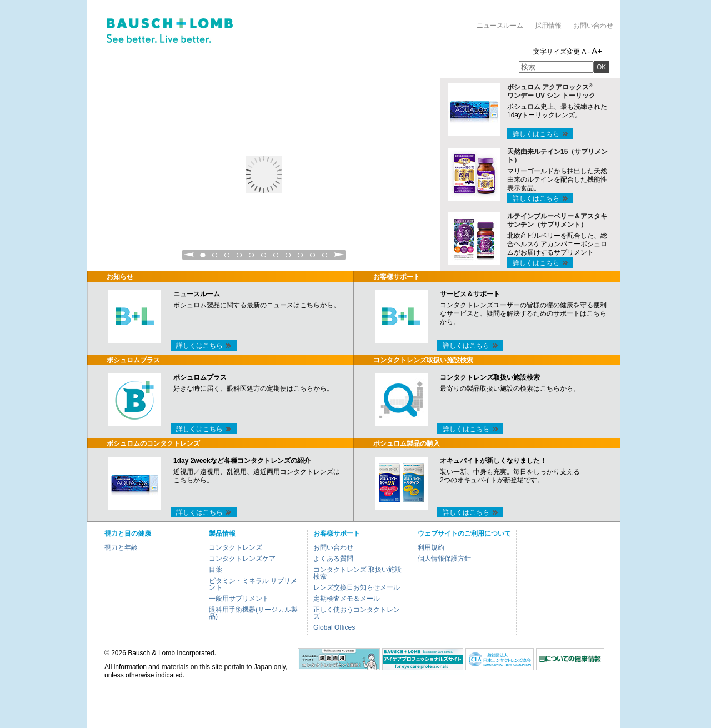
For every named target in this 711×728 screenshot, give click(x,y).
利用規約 (431, 547)
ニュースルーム (500, 26)
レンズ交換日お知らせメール (357, 587)
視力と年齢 (121, 547)
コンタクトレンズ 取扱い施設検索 (357, 573)
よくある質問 (333, 559)
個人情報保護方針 (444, 559)
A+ (597, 51)
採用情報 (548, 26)
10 (313, 258)
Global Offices (334, 627)
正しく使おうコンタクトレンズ (357, 613)
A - (586, 52)
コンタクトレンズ (236, 547)
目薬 (216, 570)
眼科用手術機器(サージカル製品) (253, 613)
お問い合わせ (593, 26)
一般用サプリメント (239, 599)
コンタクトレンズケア (242, 559)
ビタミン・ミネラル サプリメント (253, 584)
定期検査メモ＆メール (347, 599)
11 (325, 258)
